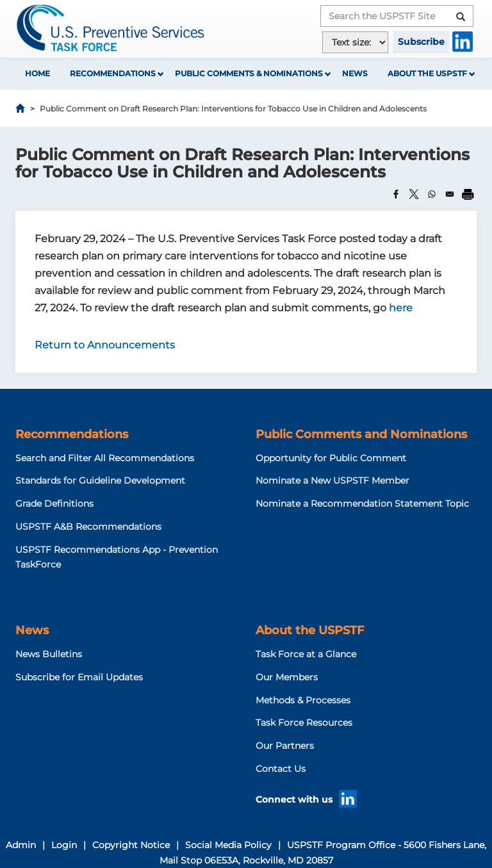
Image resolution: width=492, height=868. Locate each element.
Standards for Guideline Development (100, 480)
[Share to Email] (450, 194)
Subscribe (421, 42)
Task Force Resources (304, 723)
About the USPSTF (427, 73)
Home (37, 73)
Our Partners (285, 746)
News (355, 73)
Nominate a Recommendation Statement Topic (362, 504)
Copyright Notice (131, 845)
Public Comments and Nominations (361, 434)
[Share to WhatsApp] (432, 194)
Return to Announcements (105, 345)
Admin (21, 845)
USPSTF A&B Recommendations (88, 527)
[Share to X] (414, 194)
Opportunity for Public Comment (331, 458)
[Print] (468, 194)
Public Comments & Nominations (249, 73)
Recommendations (113, 73)
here (401, 308)
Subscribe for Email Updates (79, 677)
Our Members (287, 677)
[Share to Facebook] (396, 194)
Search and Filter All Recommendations (105, 458)
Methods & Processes (303, 700)
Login (64, 845)
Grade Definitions (54, 504)
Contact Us (281, 769)
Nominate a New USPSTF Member (332, 480)
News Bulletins (49, 654)
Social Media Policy (228, 845)
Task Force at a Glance (306, 654)
